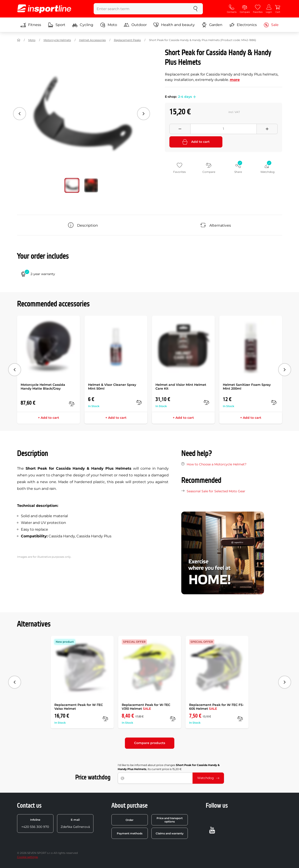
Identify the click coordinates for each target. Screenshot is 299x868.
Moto (109, 25)
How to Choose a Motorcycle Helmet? (217, 464)
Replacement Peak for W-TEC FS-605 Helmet (216, 707)
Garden (212, 25)
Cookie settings (28, 857)
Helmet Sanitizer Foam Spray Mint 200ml (247, 387)
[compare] (72, 404)
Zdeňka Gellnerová (75, 823)
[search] (195, 9)
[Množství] (224, 129)
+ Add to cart (49, 418)
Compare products (150, 743)
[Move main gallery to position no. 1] (91, 185)
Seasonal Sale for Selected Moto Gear (216, 491)
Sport (57, 25)
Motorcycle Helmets (57, 40)
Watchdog (208, 778)
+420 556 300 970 (35, 823)
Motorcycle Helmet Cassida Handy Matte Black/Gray (43, 387)
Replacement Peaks (127, 40)
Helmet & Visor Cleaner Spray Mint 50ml (112, 387)
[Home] (19, 40)
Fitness (31, 25)
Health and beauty (174, 25)
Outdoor (135, 25)
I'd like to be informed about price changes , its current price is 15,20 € (169, 767)
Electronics (243, 25)
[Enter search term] (141, 9)
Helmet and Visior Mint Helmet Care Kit (181, 387)
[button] (194, 97)
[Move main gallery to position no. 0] (72, 185)
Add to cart (196, 142)
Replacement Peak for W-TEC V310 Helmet (146, 707)
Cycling (83, 25)
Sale (271, 25)
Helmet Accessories (92, 40)
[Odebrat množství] (180, 129)
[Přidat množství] (267, 129)
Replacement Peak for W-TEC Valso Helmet (79, 707)
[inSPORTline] (44, 9)
